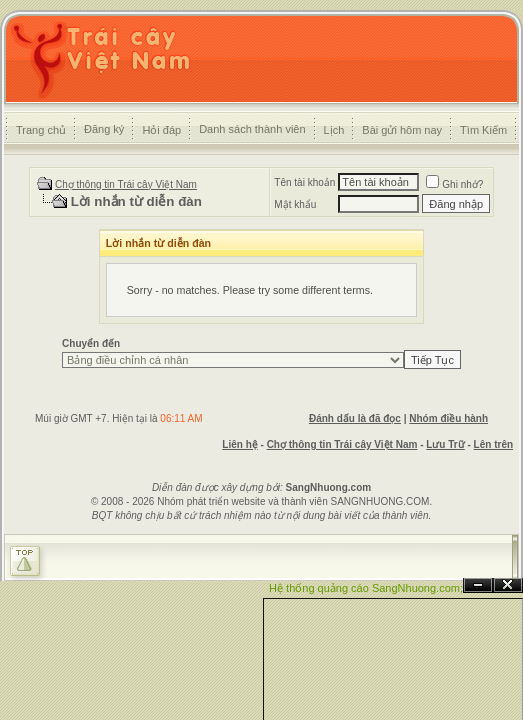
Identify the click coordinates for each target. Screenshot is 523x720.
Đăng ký (104, 129)
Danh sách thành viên (252, 129)
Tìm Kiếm (483, 130)
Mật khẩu (295, 204)
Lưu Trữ (445, 444)
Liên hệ (239, 444)
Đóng (508, 585)
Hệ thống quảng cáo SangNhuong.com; (366, 588)
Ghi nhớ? (454, 184)
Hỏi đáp (161, 130)
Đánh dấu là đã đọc (355, 418)
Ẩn (478, 585)
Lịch (334, 130)
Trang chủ (41, 130)
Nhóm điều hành (448, 418)
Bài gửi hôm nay (402, 130)
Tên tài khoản (304, 182)
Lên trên (493, 444)
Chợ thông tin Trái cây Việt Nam (126, 184)
